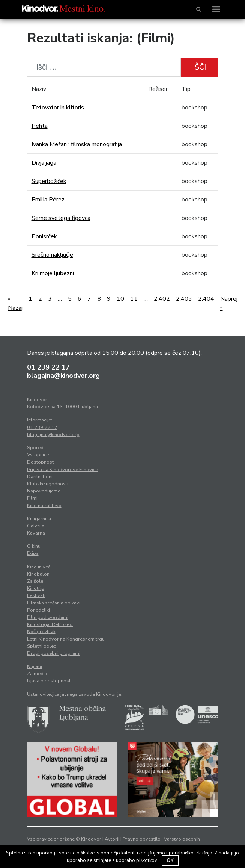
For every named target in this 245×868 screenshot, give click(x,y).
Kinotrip (36, 588)
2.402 (162, 299)
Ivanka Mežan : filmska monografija (77, 144)
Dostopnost (40, 462)
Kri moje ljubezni (53, 273)
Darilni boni (40, 477)
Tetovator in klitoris (58, 108)
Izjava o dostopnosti (49, 681)
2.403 (184, 299)
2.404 (206, 299)
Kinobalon (38, 574)
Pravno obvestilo (142, 839)
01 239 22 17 (48, 367)
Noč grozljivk (41, 632)
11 (134, 299)
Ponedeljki (38, 610)
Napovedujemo (44, 491)
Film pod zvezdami (48, 617)
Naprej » (229, 303)
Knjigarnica (39, 519)
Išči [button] (199, 67)
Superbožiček (49, 181)
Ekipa (33, 553)
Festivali (36, 595)
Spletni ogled (42, 646)
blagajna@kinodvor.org (63, 376)
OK (170, 860)
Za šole (35, 581)
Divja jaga (44, 163)
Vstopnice (38, 455)
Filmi (32, 498)
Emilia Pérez (48, 200)
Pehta (40, 126)
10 (120, 299)
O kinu (34, 546)
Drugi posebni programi (54, 653)
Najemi (35, 667)
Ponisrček (44, 236)
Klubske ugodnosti (48, 484)
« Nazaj (15, 303)
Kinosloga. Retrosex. (50, 624)
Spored (35, 448)
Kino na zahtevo (44, 506)
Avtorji (112, 839)
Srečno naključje (52, 255)
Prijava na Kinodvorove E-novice (62, 470)
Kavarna (36, 533)
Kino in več (39, 567)
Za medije (38, 674)
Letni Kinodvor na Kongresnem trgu (66, 639)
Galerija (36, 526)
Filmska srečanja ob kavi (54, 603)
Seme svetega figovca (61, 218)
